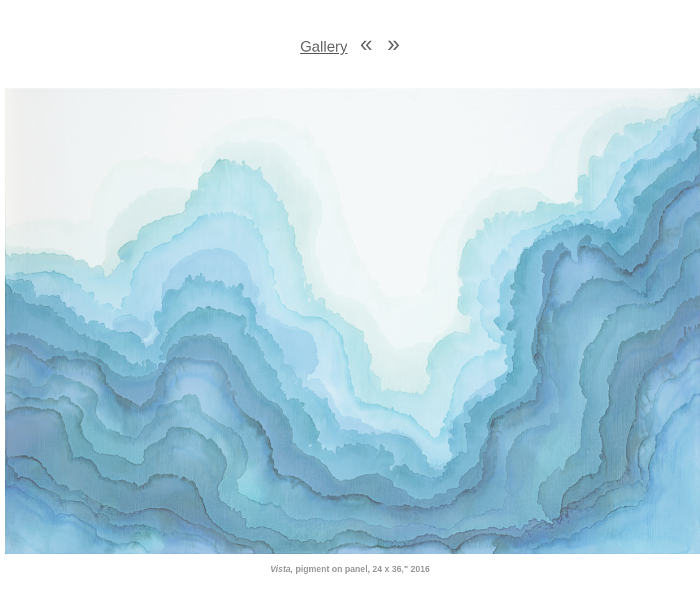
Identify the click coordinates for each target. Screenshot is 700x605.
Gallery (324, 46)
